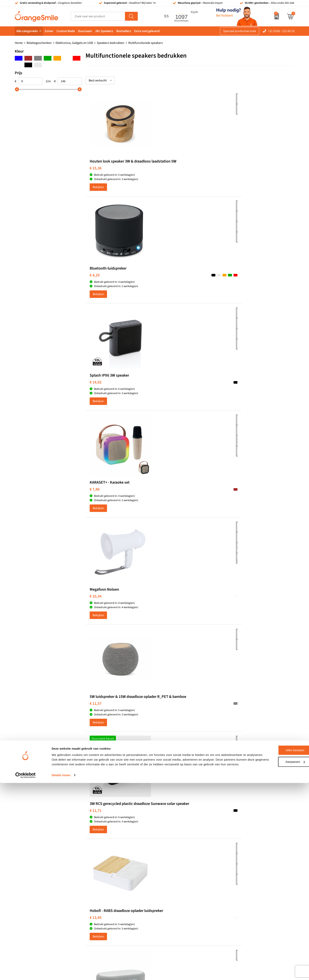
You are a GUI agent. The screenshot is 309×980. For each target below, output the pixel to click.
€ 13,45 (165, 396)
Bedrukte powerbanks (174, 876)
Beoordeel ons (54, 821)
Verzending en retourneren (247, 882)
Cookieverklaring (240, 912)
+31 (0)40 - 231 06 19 (281, 31)
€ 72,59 (96, 620)
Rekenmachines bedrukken (108, 900)
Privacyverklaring (240, 918)
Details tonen (61, 972)
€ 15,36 (96, 173)
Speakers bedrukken (111, 43)
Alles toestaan (276, 943)
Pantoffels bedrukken (104, 870)
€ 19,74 (235, 392)
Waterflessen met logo (174, 870)
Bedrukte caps (169, 888)
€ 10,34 (165, 280)
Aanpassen (276, 954)
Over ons (235, 858)
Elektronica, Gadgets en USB (74, 43)
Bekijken (98, 192)
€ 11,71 (96, 396)
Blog (232, 906)
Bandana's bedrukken (105, 864)
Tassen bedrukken (172, 858)
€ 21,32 (96, 508)
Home (19, 43)
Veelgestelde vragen (242, 876)
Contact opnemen (241, 888)
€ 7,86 (95, 280)
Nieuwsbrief (237, 894)
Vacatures (235, 870)
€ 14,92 (235, 168)
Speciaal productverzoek (240, 31)
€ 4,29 (164, 168)
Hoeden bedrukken (103, 894)
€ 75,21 (165, 615)
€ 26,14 (165, 508)
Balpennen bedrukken (174, 894)
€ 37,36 (235, 508)
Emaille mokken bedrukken (108, 888)
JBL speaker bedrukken (175, 900)
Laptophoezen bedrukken (107, 882)
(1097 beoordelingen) (54, 813)
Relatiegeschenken (39, 43)
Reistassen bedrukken (105, 876)
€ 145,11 (166, 732)
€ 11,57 (235, 285)
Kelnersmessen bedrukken (108, 858)
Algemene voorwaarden (245, 924)
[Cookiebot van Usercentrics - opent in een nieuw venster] (26, 972)
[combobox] (98, 16)
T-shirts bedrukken (172, 864)
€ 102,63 (97, 732)
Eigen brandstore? (241, 900)
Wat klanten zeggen (242, 864)
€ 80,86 (235, 620)
